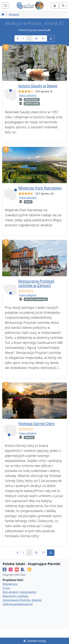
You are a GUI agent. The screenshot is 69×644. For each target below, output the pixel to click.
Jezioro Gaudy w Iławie (38, 86)
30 (36, 38)
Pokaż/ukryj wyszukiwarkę (34, 30)
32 (51, 39)
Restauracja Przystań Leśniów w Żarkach (36, 283)
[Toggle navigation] (6, 6)
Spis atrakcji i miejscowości (19, 592)
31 (43, 38)
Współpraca (10, 584)
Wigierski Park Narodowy (40, 188)
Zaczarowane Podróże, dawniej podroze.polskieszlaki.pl (22, 602)
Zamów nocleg (35, 641)
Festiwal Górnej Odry (36, 424)
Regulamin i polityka (15, 596)
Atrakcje (14, 14)
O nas (6, 588)
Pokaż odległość (28, 95)
